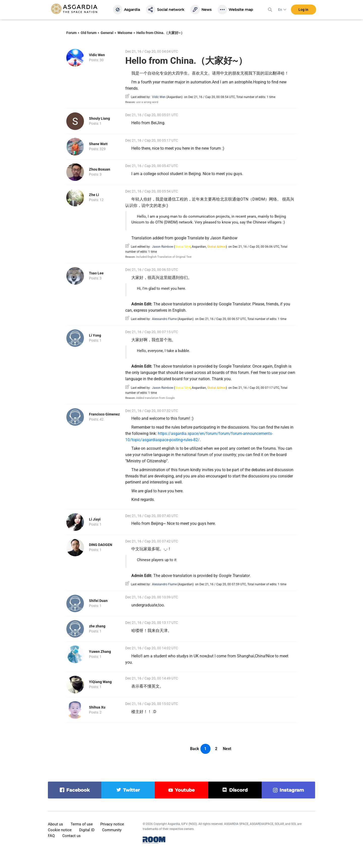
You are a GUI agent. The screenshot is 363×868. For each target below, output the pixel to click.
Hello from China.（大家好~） (160, 33)
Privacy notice (112, 824)
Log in (303, 10)
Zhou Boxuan (100, 169)
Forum (71, 33)
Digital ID (87, 830)
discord (238, 790)
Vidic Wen (97, 55)
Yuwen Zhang (100, 652)
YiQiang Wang (100, 682)
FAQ (51, 836)
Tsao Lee (96, 273)
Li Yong (95, 335)
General (107, 33)
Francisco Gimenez (104, 414)
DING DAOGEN (101, 545)
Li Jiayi (95, 519)
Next (227, 749)
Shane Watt (98, 144)
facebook (78, 790)
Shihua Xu (97, 707)
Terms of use (82, 824)
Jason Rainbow (163, 247)
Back (195, 749)
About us (55, 824)
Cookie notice (60, 830)
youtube (185, 790)
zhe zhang (97, 626)
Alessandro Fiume (164, 319)
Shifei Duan (98, 601)
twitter (131, 790)
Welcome (125, 33)
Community (112, 830)
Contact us (71, 836)
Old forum (89, 33)
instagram (292, 790)
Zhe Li (94, 195)
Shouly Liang (99, 118)
